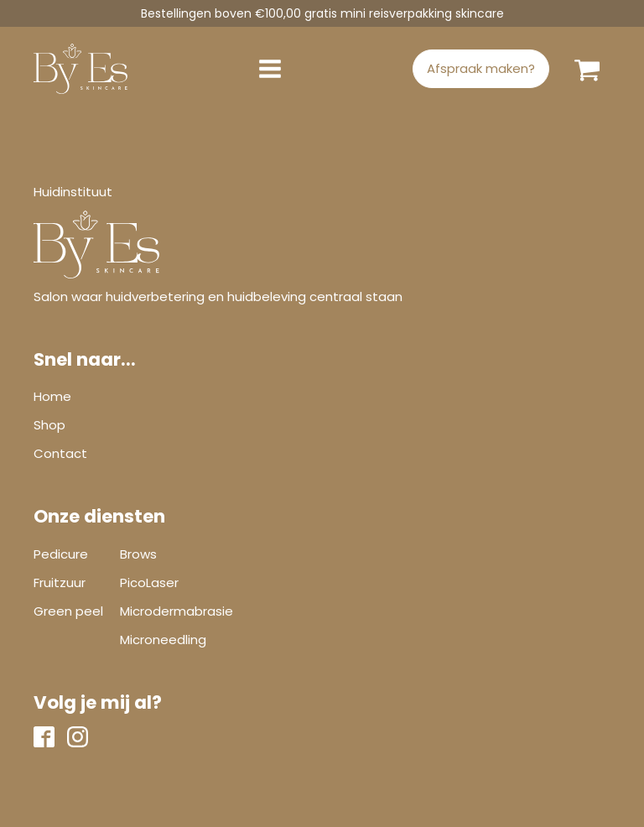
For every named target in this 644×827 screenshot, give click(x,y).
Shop (49, 425)
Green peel (68, 611)
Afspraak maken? (481, 68)
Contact (60, 453)
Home (52, 396)
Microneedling (163, 640)
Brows (138, 554)
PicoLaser (149, 583)
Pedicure (61, 554)
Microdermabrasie (177, 611)
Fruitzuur (60, 583)
